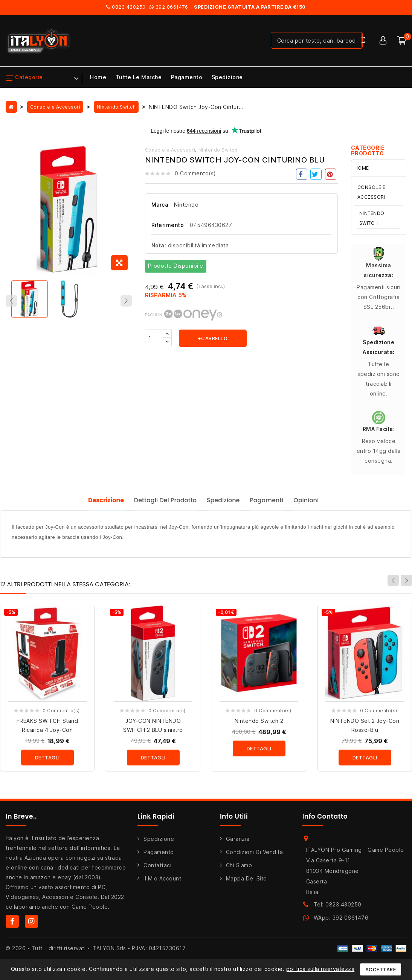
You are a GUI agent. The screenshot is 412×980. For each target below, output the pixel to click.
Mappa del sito (246, 882)
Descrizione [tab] (94, 504)
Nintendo (186, 205)
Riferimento (168, 225)
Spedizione (227, 77)
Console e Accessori (170, 150)
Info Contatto (325, 820)
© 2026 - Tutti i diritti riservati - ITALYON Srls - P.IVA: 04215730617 (96, 952)
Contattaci (157, 869)
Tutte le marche (139, 77)
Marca (160, 205)
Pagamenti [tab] (271, 504)
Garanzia (238, 843)
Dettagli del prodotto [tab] (159, 504)
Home (98, 77)
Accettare (381, 969)
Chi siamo (239, 869)
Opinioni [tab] (315, 504)
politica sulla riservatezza (320, 969)
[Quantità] (154, 338)
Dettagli (47, 762)
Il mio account (162, 882)
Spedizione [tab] (222, 504)
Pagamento (187, 77)
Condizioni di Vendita (255, 856)
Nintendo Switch (218, 150)
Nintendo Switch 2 (259, 725)
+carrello (213, 338)
